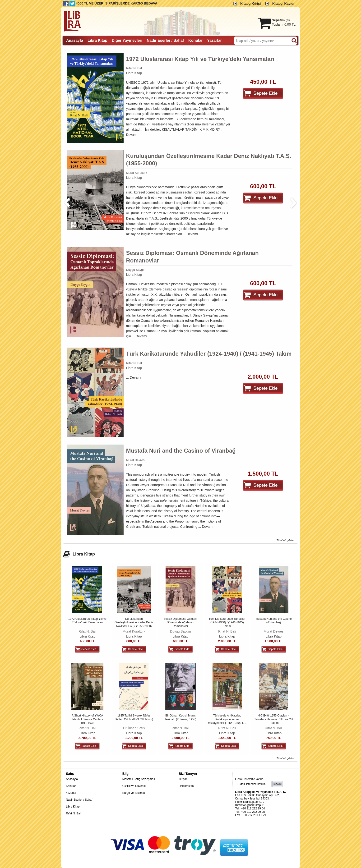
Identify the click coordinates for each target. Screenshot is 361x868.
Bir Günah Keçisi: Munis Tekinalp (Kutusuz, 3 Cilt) (181, 717)
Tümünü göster (285, 540)
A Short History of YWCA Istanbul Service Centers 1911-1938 (87, 719)
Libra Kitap (134, 73)
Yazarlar (71, 793)
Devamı (132, 135)
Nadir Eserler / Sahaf (79, 800)
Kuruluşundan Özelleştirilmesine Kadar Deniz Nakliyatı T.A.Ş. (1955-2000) (208, 160)
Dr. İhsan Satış (134, 728)
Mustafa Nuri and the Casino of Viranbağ (181, 451)
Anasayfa (72, 779)
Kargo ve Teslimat (134, 793)
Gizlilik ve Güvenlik (134, 786)
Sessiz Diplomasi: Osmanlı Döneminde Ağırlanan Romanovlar (192, 257)
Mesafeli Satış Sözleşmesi (139, 779)
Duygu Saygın (136, 270)
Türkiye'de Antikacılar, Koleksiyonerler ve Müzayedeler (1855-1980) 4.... (227, 719)
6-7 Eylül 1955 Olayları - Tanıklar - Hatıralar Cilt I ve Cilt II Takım (274, 719)
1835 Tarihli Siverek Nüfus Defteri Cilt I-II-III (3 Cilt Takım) (134, 717)
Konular (71, 786)
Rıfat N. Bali (134, 68)
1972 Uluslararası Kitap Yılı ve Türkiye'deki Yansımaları (200, 59)
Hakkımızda (186, 786)
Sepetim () (281, 20)
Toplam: (284, 24)
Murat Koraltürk (137, 173)
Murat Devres (135, 460)
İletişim (183, 779)
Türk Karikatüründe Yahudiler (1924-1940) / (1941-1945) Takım (209, 354)
